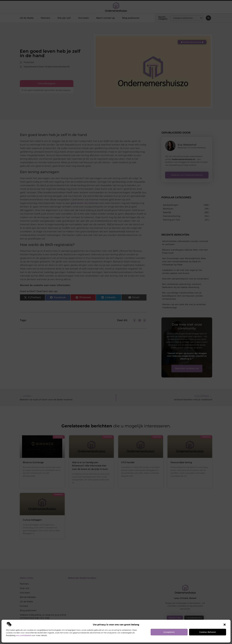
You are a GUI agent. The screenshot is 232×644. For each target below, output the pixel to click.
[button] (225, 625)
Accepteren (169, 632)
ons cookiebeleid (23, 635)
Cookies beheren (208, 632)
